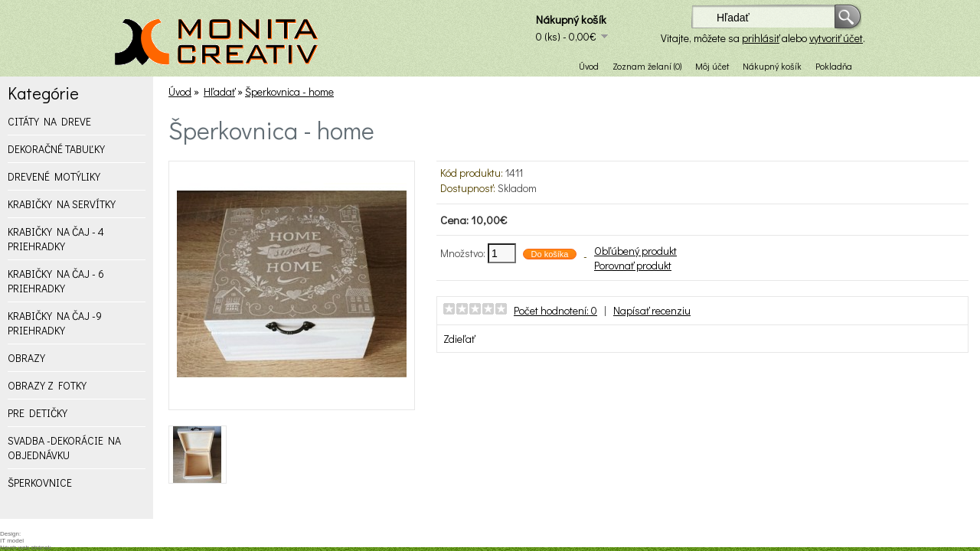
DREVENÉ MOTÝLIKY (54, 176)
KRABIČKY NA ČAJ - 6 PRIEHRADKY (56, 281)
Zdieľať (459, 339)
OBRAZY (26, 358)
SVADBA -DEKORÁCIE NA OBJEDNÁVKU (64, 448)
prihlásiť (761, 38)
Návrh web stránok (26, 548)
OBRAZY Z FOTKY (47, 385)
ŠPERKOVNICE (40, 483)
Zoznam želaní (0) (647, 66)
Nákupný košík (772, 66)
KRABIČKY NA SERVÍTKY (62, 204)
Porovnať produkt (633, 265)
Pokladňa (834, 66)
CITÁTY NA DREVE (49, 121)
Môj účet (712, 66)
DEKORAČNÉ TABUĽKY (56, 149)
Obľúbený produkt (635, 251)
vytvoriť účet (836, 38)
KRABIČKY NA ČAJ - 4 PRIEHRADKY (56, 239)
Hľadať (219, 91)
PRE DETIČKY (38, 413)
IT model (12, 541)
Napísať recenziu (652, 310)
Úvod (589, 66)
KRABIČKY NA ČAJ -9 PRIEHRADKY (55, 323)
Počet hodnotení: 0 (555, 310)
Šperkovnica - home (289, 91)
